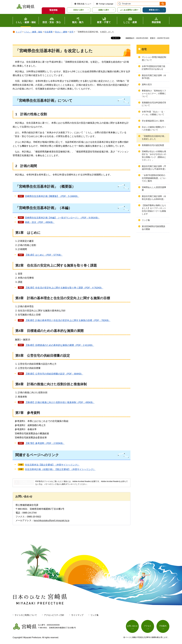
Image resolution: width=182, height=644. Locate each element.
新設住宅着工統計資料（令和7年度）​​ (154, 77)
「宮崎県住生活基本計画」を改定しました (154, 138)
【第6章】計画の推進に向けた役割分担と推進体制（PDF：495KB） (60, 402)
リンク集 (146, 220)
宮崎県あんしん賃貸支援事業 (154, 189)
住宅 (71, 32)
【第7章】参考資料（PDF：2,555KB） (45, 443)
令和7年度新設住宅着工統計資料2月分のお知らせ (153, 68)
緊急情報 (53, 10)
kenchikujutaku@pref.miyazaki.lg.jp (52, 520)
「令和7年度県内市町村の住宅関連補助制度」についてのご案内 (154, 178)
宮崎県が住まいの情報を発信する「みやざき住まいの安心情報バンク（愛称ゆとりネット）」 (154, 156)
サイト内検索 (119, 4)
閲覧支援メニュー (84, 4)
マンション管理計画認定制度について (154, 59)
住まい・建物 (61, 32)
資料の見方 (147, 84)
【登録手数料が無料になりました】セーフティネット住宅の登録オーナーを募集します (154, 210)
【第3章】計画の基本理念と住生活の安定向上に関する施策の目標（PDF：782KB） (68, 320)
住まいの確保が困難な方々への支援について (154, 128)
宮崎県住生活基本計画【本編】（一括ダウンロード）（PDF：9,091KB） (62, 218)
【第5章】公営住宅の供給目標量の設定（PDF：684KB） (54, 374)
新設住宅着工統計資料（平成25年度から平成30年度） (154, 168)
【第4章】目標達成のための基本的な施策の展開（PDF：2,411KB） (59, 345)
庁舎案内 (163, 626)
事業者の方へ (154, 10)
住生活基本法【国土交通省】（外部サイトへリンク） (52, 465)
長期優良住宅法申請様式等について (154, 104)
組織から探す (104, 10)
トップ (19, 32)
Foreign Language (106, 4)
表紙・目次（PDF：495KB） (40, 222)
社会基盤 (49, 32)
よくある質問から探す (129, 10)
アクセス (148, 626)
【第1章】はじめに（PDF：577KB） (44, 255)
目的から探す (79, 10)
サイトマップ (77, 615)
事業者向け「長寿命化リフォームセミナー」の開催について (154, 94)
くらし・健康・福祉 (33, 32)
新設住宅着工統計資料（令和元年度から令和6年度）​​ (154, 198)
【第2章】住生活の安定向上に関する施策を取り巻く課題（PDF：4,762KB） (64, 288)
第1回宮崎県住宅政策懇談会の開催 (153, 228)
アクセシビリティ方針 (54, 615)
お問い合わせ (132, 626)
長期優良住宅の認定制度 (153, 145)
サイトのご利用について (26, 615)
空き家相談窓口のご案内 (153, 121)
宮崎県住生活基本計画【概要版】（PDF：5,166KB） (52, 196)
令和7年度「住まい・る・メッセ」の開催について (153, 113)
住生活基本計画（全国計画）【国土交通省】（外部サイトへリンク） (60, 469)
